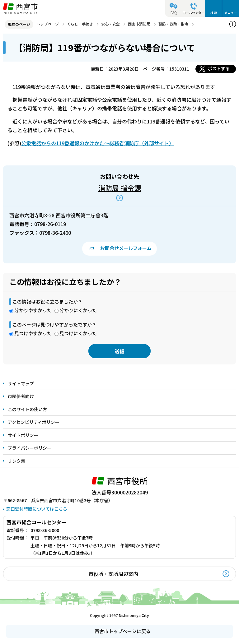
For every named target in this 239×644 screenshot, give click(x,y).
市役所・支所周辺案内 (113, 574)
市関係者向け (21, 396)
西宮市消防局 (139, 24)
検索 (213, 13)
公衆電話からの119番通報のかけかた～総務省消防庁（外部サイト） (98, 143)
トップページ (48, 24)
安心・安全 (110, 24)
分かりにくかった (78, 310)
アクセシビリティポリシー (34, 422)
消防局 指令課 (120, 188)
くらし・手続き (80, 24)
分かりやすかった (33, 310)
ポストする (219, 68)
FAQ (174, 13)
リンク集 (16, 461)
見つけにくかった (78, 333)
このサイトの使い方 (27, 409)
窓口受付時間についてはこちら (37, 509)
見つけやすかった (33, 333)
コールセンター (194, 13)
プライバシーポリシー (30, 448)
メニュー (231, 13)
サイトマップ (21, 383)
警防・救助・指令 (173, 24)
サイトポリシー (23, 435)
